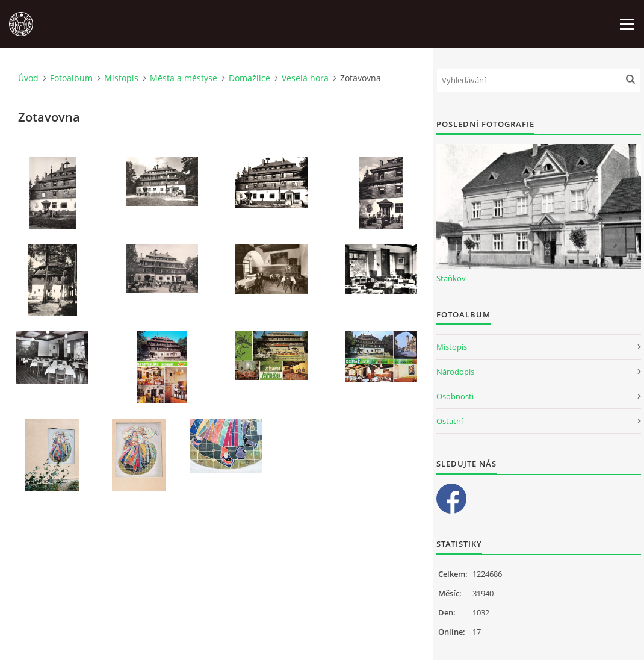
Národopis (455, 372)
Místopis (121, 78)
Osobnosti (455, 396)
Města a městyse (184, 78)
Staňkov (451, 278)
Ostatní (450, 421)
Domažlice (249, 78)
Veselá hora (305, 78)
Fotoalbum (71, 78)
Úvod (28, 78)
